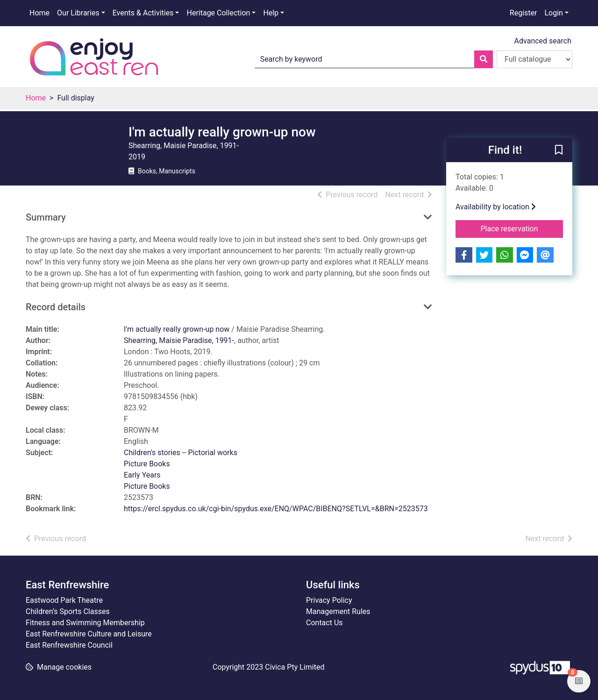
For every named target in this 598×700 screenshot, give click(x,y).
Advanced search (543, 41)
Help (271, 13)
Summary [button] (46, 217)
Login (553, 13)
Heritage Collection (218, 13)
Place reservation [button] (522, 228)
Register (523, 13)
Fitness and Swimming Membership (85, 623)
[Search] (484, 59)
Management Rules (338, 611)
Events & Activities (143, 13)
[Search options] (534, 59)
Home (39, 13)
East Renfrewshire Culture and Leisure (89, 634)
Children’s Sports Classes (68, 611)
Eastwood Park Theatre (64, 600)
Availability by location (496, 207)
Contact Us (324, 623)
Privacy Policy (329, 600)
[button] (559, 150)
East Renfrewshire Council (69, 645)
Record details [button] (56, 307)
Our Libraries (78, 13)
